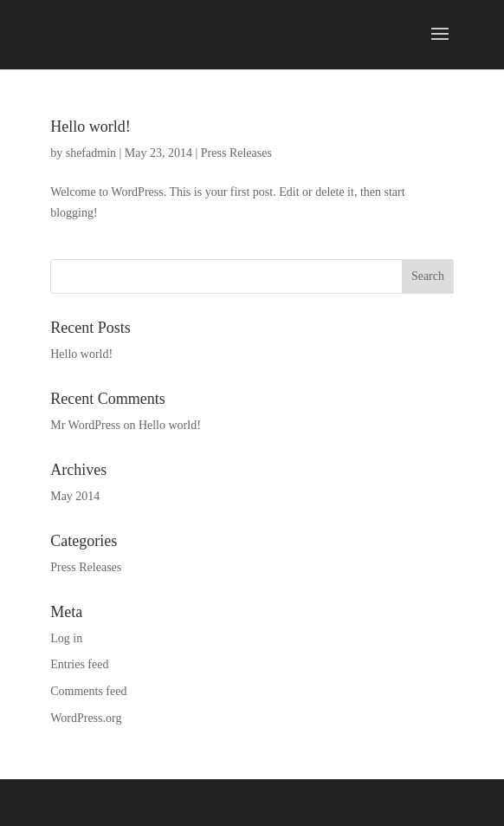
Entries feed (79, 664)
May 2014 (75, 496)
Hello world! (90, 127)
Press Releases (236, 153)
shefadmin (91, 153)
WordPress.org (86, 718)
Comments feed (88, 691)
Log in (66, 638)
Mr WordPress (85, 425)
